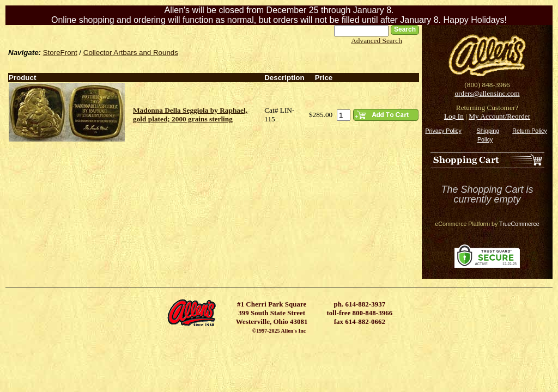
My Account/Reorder (499, 116)
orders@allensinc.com (487, 93)
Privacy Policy (443, 131)
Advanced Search (377, 41)
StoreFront (60, 53)
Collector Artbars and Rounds (131, 53)
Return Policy (529, 131)
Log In (454, 116)
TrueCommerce (519, 224)
